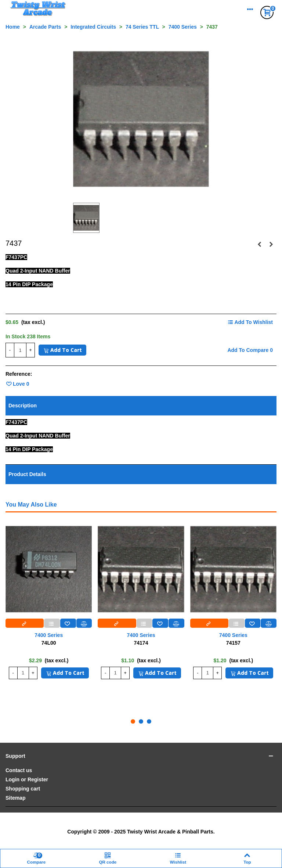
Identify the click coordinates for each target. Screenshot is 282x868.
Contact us (19, 770)
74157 (233, 643)
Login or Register (27, 779)
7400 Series (49, 635)
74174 (141, 643)
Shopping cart (23, 789)
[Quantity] (20, 350)
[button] (133, 721)
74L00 (49, 643)
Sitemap (15, 798)
